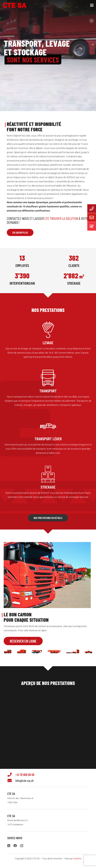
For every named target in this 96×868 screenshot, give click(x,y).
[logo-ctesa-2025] (15, 5)
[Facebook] (15, 846)
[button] (92, 5)
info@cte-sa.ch (24, 780)
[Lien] (48, 344)
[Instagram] (22, 846)
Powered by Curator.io (80, 759)
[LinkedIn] (9, 846)
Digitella (77, 859)
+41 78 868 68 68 (25, 775)
